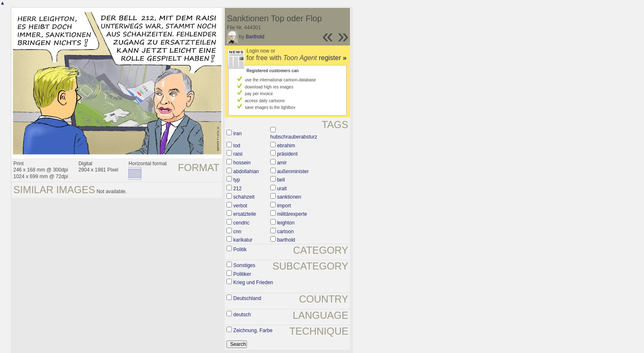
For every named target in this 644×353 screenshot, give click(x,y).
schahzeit (244, 197)
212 (237, 189)
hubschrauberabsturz (294, 137)
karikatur (243, 240)
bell (281, 180)
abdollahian (246, 171)
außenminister (293, 171)
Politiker (242, 274)
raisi (238, 154)
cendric (241, 223)
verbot (240, 206)
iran (237, 134)
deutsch (242, 315)
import (284, 206)
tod (237, 146)
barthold (286, 240)
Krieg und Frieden (253, 282)
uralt (282, 189)
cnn (237, 232)
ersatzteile (245, 214)
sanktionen (289, 197)
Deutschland (247, 298)
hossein (242, 163)
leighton (286, 223)
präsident (287, 154)
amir (282, 163)
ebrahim (286, 146)
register (333, 58)
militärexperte (292, 214)
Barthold (255, 37)
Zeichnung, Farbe (253, 330)
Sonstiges (244, 265)
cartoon (285, 232)
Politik (240, 250)
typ (236, 180)
